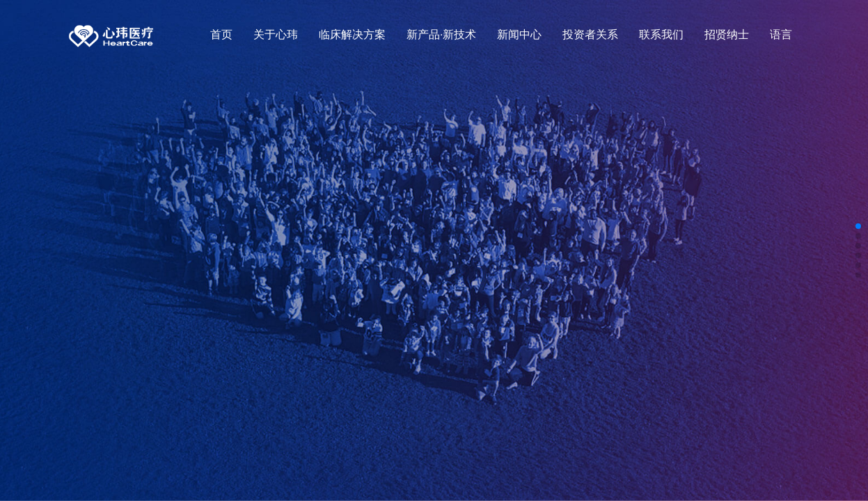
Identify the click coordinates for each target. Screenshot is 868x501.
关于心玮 (276, 34)
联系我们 (661, 34)
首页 (221, 34)
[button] (858, 226)
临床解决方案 (352, 34)
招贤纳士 (727, 34)
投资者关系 (590, 34)
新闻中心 (519, 34)
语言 (781, 34)
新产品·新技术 (441, 34)
